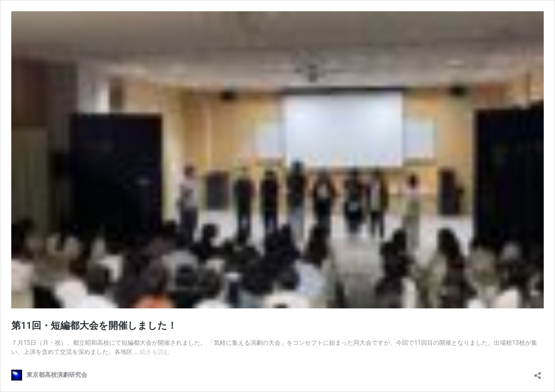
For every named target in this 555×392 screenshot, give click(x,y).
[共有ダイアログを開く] (538, 373)
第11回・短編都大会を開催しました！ (94, 326)
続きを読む (155, 352)
